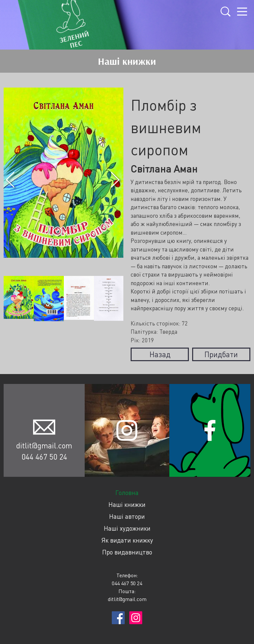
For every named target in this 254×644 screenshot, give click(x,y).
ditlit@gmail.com (44, 445)
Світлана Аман (164, 169)
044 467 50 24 (44, 457)
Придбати (221, 354)
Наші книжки (127, 504)
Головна (127, 492)
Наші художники (127, 528)
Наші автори (127, 516)
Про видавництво (127, 552)
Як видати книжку (127, 540)
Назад (160, 354)
